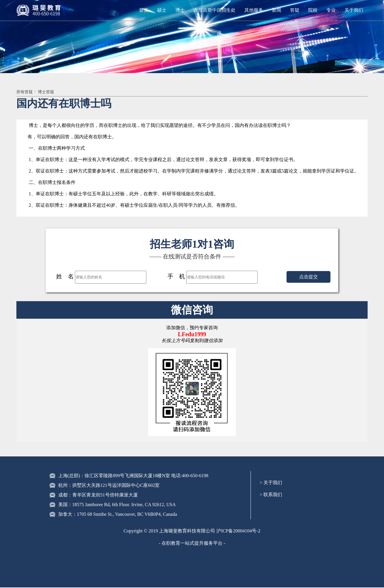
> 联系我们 (271, 495)
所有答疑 (26, 92)
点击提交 (308, 277)
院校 (313, 10)
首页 (144, 10)
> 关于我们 (271, 483)
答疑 (295, 10)
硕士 (162, 10)
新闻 (277, 10)
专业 (331, 10)
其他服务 (254, 10)
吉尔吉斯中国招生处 (215, 10)
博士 (180, 10)
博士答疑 (49, 92)
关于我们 (354, 10)
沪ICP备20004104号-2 (238, 531)
